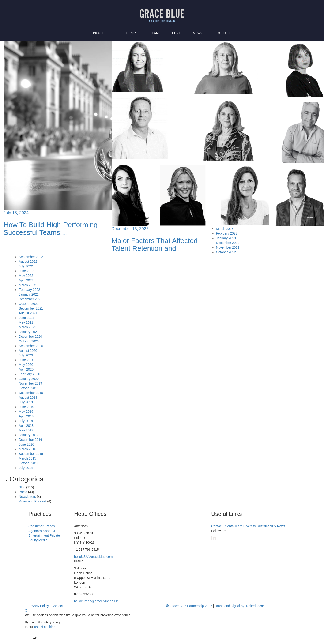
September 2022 (31, 257)
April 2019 (26, 416)
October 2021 (29, 304)
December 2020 (30, 337)
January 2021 (29, 332)
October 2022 (226, 252)
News (198, 33)
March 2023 (225, 229)
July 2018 (26, 421)
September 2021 (31, 308)
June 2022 (26, 271)
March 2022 (27, 285)
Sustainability (266, 526)
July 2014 (26, 468)
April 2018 (26, 426)
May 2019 (26, 412)
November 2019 (30, 383)
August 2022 (28, 262)
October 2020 (29, 341)
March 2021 (27, 327)
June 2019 (26, 407)
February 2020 (29, 374)
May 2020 (26, 365)
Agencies (35, 531)
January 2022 (29, 294)
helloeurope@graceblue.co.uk (96, 601)
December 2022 (228, 243)
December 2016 (30, 440)
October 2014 (29, 463)
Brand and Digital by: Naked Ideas (240, 606)
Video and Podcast (32, 501)
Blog (22, 487)
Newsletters (27, 497)
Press (23, 492)
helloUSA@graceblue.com (93, 557)
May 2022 (26, 276)
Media (43, 540)
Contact (223, 33)
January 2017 (29, 435)
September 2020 (31, 346)
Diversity (250, 526)
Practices (102, 33)
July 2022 (26, 266)
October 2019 (29, 388)
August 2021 (28, 313)
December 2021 (30, 299)
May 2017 (26, 430)
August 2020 (28, 351)
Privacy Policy (39, 606)
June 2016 (26, 444)
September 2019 (31, 393)
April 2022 (26, 280)
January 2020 (29, 379)
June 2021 (26, 318)
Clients (130, 33)
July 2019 (26, 402)
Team (154, 33)
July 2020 (26, 355)
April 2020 (26, 369)
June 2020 (26, 360)
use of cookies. (45, 627)
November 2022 (228, 247)
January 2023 (226, 238)
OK (35, 638)
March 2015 (27, 458)
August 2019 (28, 397)
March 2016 (27, 449)
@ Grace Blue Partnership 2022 (189, 606)
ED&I (176, 33)
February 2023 (227, 233)
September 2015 (31, 454)
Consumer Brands (42, 526)
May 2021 (26, 322)
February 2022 (29, 290)
